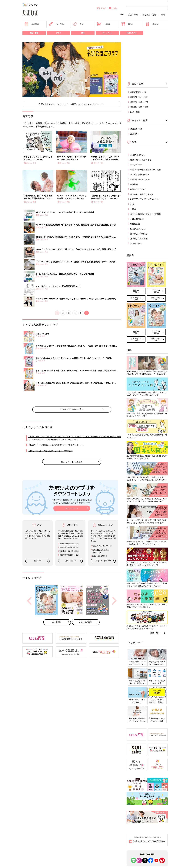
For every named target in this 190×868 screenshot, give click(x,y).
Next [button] (114, 601)
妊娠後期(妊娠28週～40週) (69, 555)
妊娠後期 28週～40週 (139, 107)
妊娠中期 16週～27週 (139, 102)
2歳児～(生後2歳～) (100, 556)
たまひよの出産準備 (139, 238)
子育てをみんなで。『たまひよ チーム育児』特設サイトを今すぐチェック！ (72, 104)
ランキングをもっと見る (72, 409)
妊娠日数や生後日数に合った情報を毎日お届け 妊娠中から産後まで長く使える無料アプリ (72, 501)
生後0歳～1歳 (136, 129)
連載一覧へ (155, 633)
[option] (72, 70)
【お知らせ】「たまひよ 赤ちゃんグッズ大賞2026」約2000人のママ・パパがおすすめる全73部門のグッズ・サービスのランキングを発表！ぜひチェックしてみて (75, 438)
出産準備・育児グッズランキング (145, 199)
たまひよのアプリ (138, 229)
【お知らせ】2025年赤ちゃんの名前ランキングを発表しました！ (56, 445)
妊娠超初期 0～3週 (138, 92)
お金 (132, 204)
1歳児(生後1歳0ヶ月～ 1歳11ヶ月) (101, 551)
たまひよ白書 (136, 243)
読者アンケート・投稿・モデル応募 (146, 170)
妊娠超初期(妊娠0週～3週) (69, 543)
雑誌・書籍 (34, 33)
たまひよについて (138, 155)
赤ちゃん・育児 (149, 15)
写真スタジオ (132, 33)
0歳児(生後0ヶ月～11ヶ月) (102, 546)
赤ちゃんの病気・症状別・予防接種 (146, 214)
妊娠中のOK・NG (138, 189)
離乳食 (127, 24)
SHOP (101, 8)
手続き (133, 209)
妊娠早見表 (32, 24)
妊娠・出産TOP (70, 561)
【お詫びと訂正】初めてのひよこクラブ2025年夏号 (50, 451)
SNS (83, 33)
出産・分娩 (135, 112)
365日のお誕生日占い (140, 174)
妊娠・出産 (133, 15)
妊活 (163, 15)
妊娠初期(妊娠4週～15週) (69, 547)
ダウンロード (72, 508)
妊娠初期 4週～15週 (139, 97)
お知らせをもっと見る (72, 462)
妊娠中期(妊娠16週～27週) (69, 551)
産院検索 (134, 184)
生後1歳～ (135, 134)
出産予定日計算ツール (140, 179)
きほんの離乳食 (137, 219)
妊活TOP (38, 561)
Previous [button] (29, 601)
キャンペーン (107, 33)
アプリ (58, 33)
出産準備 (103, 24)
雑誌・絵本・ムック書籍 (141, 160)
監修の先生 (135, 224)
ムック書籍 (57, 622)
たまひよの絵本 (85, 622)
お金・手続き (57, 24)
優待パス (152, 24)
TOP (122, 15)
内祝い (113, 8)
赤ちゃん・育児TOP (103, 561)
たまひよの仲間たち (139, 234)
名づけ (78, 24)
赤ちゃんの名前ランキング (142, 194)
